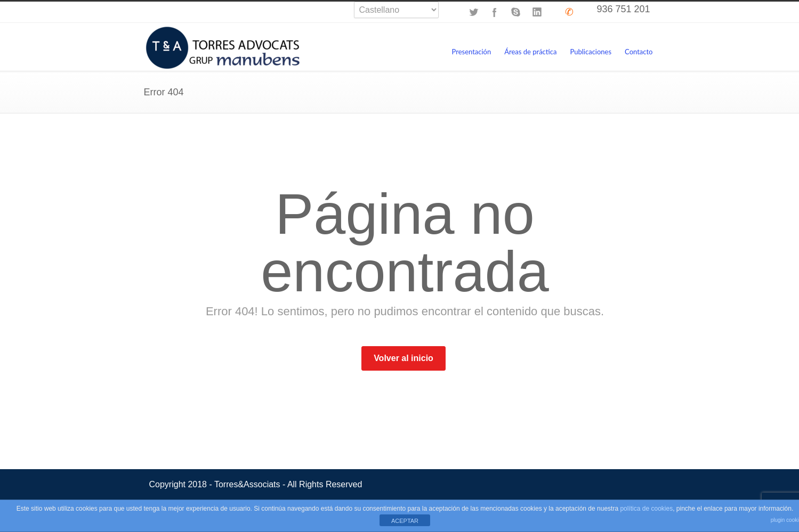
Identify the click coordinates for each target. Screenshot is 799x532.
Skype (516, 12)
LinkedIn (537, 12)
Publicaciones (591, 52)
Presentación (471, 52)
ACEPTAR (405, 521)
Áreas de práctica (530, 52)
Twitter (473, 12)
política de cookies (646, 509)
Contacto (639, 52)
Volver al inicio (403, 358)
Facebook (495, 12)
